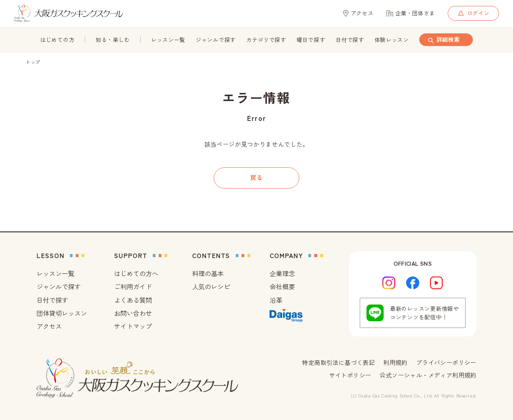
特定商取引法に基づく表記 (338, 362)
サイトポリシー (350, 375)
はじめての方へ (136, 273)
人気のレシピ (211, 286)
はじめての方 (57, 40)
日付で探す (350, 40)
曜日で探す (311, 40)
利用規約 (395, 362)
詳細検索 (443, 40)
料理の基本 (208, 273)
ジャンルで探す (216, 40)
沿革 (276, 300)
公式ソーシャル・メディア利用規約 (428, 375)
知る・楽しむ (113, 40)
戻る (256, 178)
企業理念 (282, 273)
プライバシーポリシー (446, 362)
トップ (33, 62)
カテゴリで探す (266, 40)
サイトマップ (133, 326)
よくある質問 (133, 300)
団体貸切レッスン (62, 313)
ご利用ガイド (133, 286)
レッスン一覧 (168, 40)
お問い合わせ (133, 313)
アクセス (49, 326)
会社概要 (282, 286)
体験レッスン (392, 40)
